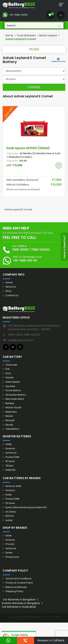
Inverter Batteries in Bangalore (21, 603)
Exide (9, 444)
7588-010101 (20, 250)
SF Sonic (10, 461)
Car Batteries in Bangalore (19, 600)
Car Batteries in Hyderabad (19, 607)
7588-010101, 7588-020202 (24, 335)
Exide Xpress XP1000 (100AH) (28, 148)
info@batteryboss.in (21, 340)
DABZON (10, 470)
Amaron (10, 449)
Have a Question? (64, 247)
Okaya (9, 466)
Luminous (11, 453)
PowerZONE (12, 457)
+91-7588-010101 (15, 15)
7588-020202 (40, 250)
